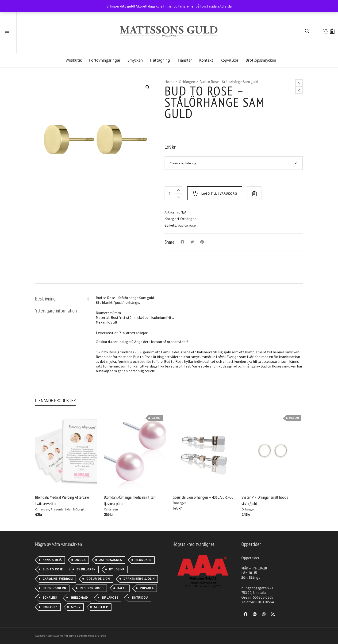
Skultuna (50, 607)
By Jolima (117, 569)
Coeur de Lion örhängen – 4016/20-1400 (203, 497)
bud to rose (187, 225)
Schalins (50, 598)
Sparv (76, 607)
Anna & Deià (52, 560)
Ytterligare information (56, 311)
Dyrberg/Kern (54, 588)
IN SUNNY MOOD (92, 588)
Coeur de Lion (98, 579)
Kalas (122, 588)
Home (169, 82)
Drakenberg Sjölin (139, 579)
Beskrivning (45, 299)
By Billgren (86, 569)
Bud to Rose (53, 569)
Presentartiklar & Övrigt (67, 509)
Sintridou (140, 598)
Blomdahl (143, 560)
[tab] (62, 299)
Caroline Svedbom (58, 579)
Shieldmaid (79, 598)
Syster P (101, 607)
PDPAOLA (147, 588)
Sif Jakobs (110, 598)
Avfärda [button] (226, 6)
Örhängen (187, 82)
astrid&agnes (111, 560)
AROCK (81, 560)
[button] (148, 87)
